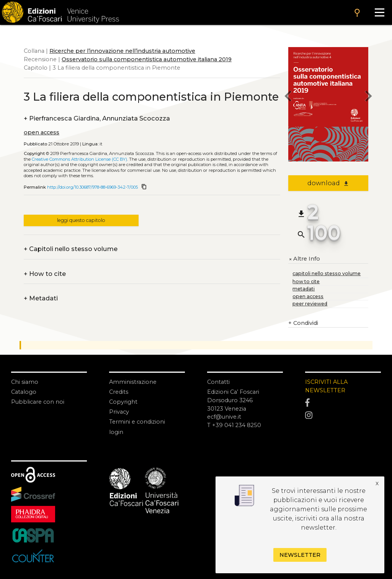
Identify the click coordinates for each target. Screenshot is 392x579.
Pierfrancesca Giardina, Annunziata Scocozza (97, 119)
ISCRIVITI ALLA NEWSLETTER (326, 386)
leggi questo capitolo (81, 220)
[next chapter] (368, 97)
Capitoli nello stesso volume (71, 249)
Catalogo (24, 392)
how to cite (306, 281)
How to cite (45, 274)
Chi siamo (25, 382)
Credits (119, 392)
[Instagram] (343, 415)
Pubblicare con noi (38, 402)
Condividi (303, 323)
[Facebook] (343, 403)
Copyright (123, 402)
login (116, 432)
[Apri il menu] (379, 12)
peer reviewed (310, 304)
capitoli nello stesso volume (327, 273)
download (328, 183)
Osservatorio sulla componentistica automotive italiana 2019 (147, 59)
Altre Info (304, 259)
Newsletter (300, 555)
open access (42, 132)
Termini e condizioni (137, 422)
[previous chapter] (288, 97)
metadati (304, 289)
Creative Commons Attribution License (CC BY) (79, 159)
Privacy (119, 412)
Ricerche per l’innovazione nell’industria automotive (122, 51)
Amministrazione (133, 382)
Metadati (41, 298)
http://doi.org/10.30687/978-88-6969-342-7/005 (92, 187)
